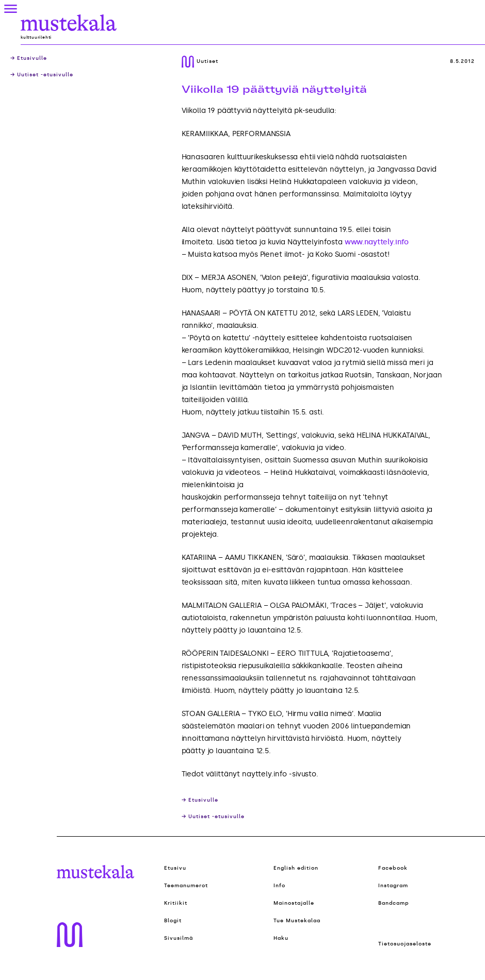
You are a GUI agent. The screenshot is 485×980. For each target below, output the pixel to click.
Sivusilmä (179, 938)
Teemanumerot (186, 886)
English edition (296, 868)
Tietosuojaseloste (405, 944)
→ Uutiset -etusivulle (42, 75)
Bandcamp (394, 903)
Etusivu (175, 868)
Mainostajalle (294, 903)
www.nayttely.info (377, 242)
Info (279, 886)
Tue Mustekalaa (297, 921)
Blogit (173, 921)
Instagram (393, 886)
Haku (281, 938)
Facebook (393, 868)
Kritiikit (176, 903)
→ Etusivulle (29, 58)
